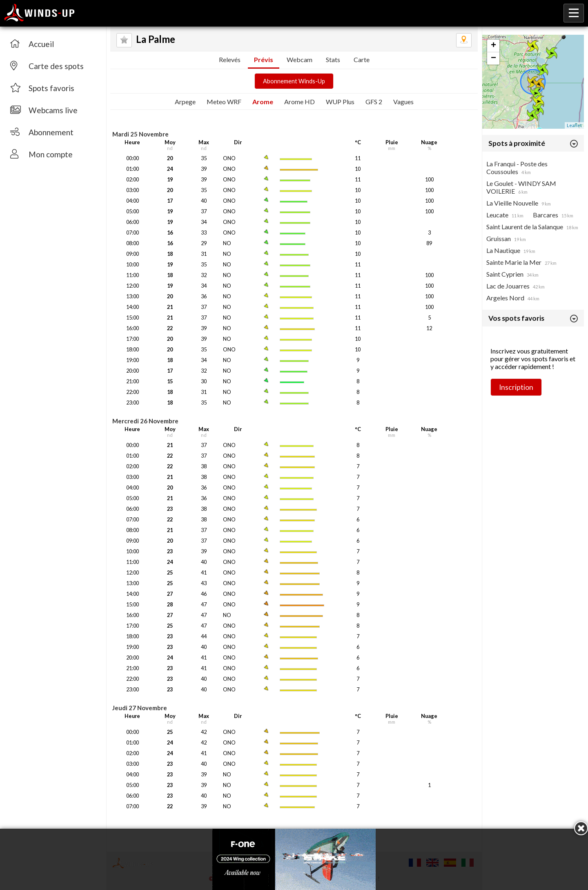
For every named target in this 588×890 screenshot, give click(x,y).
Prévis (264, 59)
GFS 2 (374, 102)
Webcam (300, 59)
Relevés (230, 59)
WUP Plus (340, 102)
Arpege (185, 102)
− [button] (493, 58)
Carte (362, 59)
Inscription (516, 387)
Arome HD (300, 102)
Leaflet (574, 125)
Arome (263, 102)
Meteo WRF (224, 102)
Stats (333, 59)
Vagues (403, 102)
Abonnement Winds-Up (294, 81)
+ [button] (493, 46)
